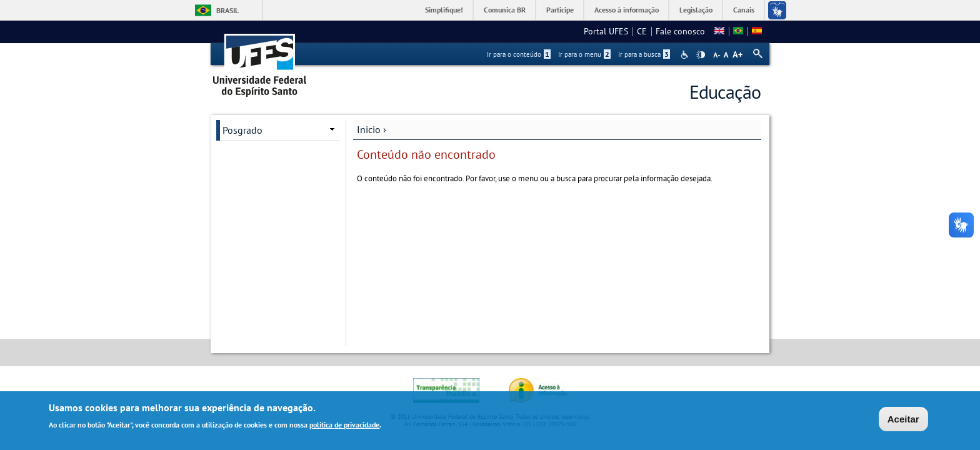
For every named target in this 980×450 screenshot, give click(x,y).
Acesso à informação (627, 10)
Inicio (369, 129)
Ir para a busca (644, 54)
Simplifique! (444, 10)
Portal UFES (606, 31)
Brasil (227, 10)
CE (642, 31)
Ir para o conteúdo (519, 54)
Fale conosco (680, 31)
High (701, 55)
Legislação (696, 10)
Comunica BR (505, 10)
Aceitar (903, 420)
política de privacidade (344, 426)
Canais (744, 10)
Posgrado (242, 130)
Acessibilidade (686, 55)
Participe (560, 10)
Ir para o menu (584, 54)
